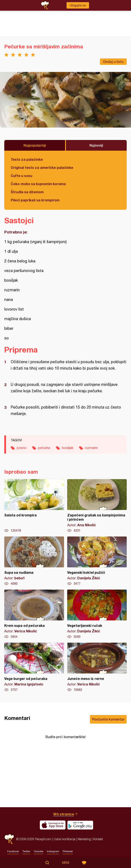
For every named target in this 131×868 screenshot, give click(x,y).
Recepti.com (9, 839)
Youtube (39, 851)
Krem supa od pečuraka (34, 614)
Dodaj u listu (113, 62)
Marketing (84, 839)
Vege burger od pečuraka (34, 667)
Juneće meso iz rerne (97, 667)
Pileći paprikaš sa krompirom (35, 200)
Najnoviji (96, 145)
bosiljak (68, 448)
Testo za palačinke (27, 159)
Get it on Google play (80, 825)
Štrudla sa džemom (27, 192)
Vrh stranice (64, 814)
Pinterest (68, 851)
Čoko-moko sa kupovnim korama (38, 184)
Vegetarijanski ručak (97, 614)
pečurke (44, 448)
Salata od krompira (34, 506)
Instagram (53, 851)
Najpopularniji (35, 145)
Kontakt (98, 839)
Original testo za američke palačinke (42, 167)
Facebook (13, 851)
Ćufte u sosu (22, 176)
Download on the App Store (53, 825)
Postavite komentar (108, 719)
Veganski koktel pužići (97, 561)
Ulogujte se (78, 5)
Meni (66, 863)
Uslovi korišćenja (65, 839)
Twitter (26, 851)
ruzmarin (91, 448)
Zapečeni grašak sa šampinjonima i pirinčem (97, 506)
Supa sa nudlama (34, 561)
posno (22, 448)
